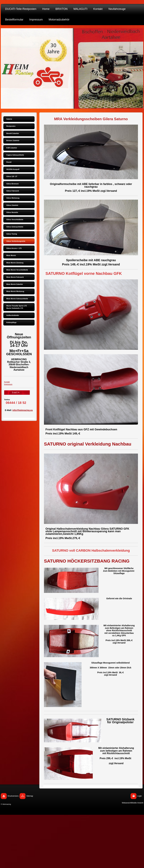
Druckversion (13, 796)
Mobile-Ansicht (137, 803)
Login (140, 796)
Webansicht (127, 803)
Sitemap (30, 796)
